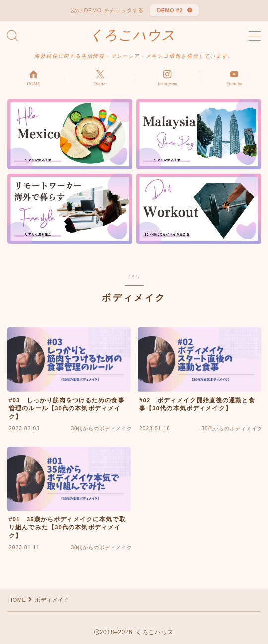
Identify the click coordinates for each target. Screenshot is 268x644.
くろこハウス (133, 35)
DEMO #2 (170, 10)
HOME (17, 600)
